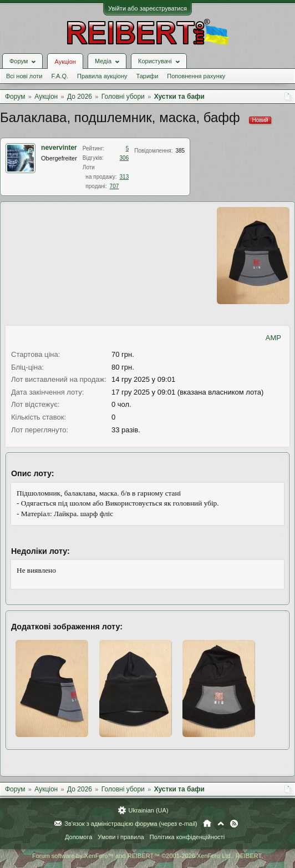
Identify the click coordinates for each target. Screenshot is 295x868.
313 (124, 177)
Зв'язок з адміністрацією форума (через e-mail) (131, 824)
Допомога (78, 837)
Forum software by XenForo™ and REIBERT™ (147, 856)
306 (124, 158)
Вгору (221, 824)
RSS (234, 824)
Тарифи (147, 76)
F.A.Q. (60, 76)
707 (115, 186)
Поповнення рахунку (196, 76)
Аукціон (65, 62)
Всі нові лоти (24, 76)
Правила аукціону (102, 76)
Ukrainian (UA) (148, 810)
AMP (273, 338)
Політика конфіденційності (187, 837)
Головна (207, 824)
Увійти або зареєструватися (147, 8)
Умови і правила (121, 837)
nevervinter (59, 148)
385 (180, 151)
